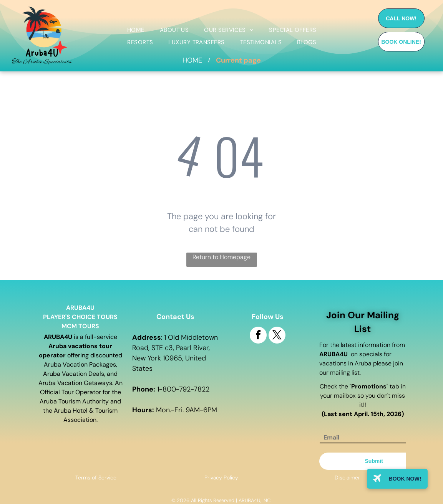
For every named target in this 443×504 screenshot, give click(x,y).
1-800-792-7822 (183, 389)
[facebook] (258, 336)
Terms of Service (96, 478)
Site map (347, 489)
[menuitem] (136, 30)
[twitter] (277, 336)
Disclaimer (347, 478)
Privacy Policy (221, 478)
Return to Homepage (221, 257)
